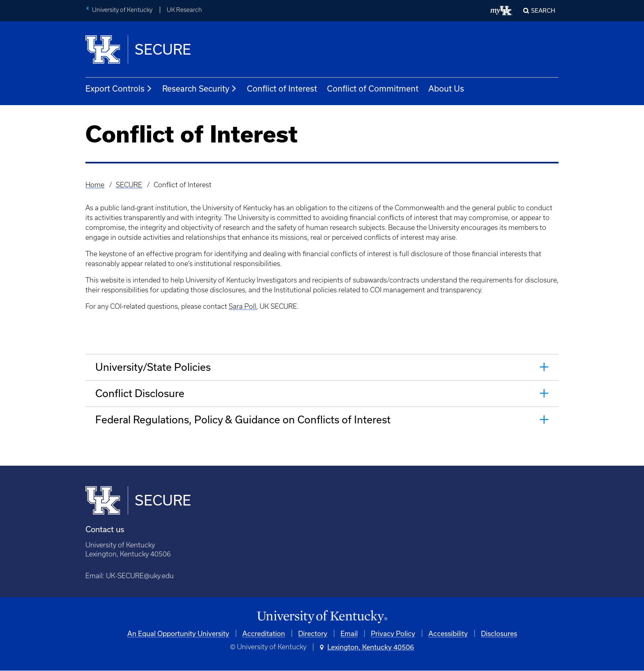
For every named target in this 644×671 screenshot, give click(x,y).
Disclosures (499, 633)
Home (95, 185)
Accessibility (448, 633)
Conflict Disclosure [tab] (140, 393)
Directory (313, 633)
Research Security (200, 89)
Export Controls (119, 89)
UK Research (184, 10)
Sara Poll (243, 306)
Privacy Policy (393, 633)
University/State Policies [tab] (153, 367)
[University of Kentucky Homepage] (322, 617)
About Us (446, 88)
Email (349, 633)
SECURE (129, 185)
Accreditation (264, 633)
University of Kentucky (122, 10)
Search (543, 10)
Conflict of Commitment (373, 88)
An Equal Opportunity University (178, 633)
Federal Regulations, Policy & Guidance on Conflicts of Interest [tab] (243, 419)
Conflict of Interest (282, 88)
